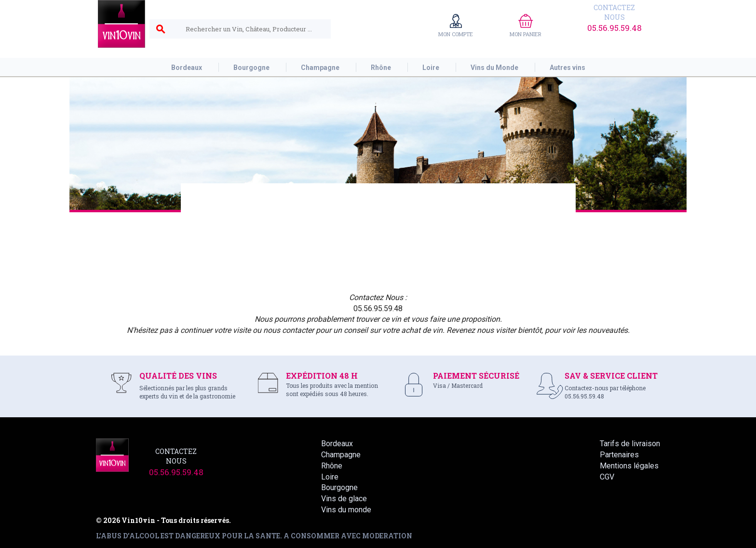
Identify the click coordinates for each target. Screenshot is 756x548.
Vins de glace (344, 499)
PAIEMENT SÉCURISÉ (476, 376)
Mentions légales (629, 466)
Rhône (332, 466)
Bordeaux (337, 444)
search (161, 29)
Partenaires (619, 455)
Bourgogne (339, 487)
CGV (607, 477)
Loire (330, 477)
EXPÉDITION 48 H (322, 376)
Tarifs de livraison (630, 444)
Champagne (341, 455)
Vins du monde (346, 510)
